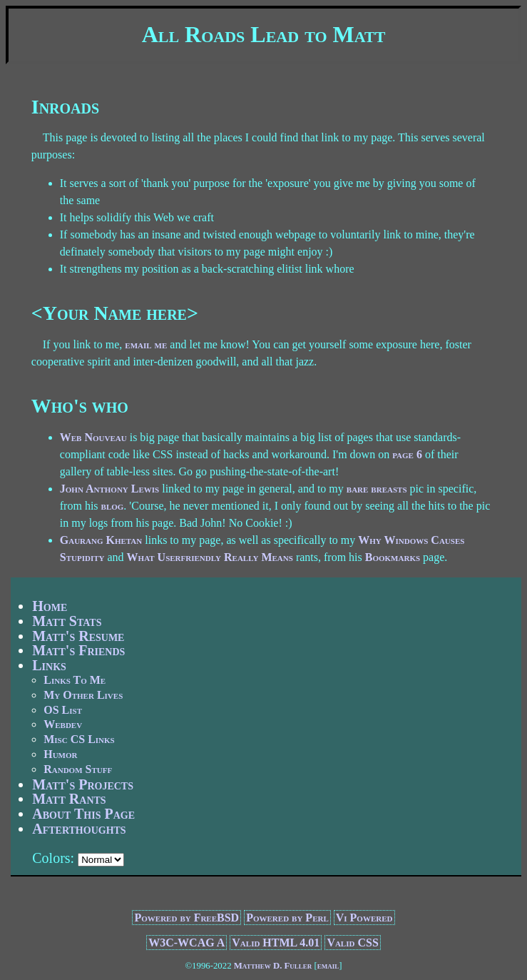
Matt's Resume (78, 636)
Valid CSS (352, 943)
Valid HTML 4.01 (276, 943)
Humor (60, 754)
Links (49, 665)
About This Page (83, 814)
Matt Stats (67, 621)
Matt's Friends (78, 650)
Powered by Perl (287, 918)
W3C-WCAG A (186, 943)
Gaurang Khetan (101, 540)
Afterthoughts (79, 829)
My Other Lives (83, 695)
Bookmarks (393, 557)
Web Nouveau (93, 437)
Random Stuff (78, 769)
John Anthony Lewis (109, 489)
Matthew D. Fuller (273, 966)
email (328, 966)
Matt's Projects (83, 784)
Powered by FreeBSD (186, 918)
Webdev (63, 724)
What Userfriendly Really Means (210, 557)
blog (113, 506)
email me (146, 344)
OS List (63, 710)
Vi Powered (364, 918)
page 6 (407, 454)
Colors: (53, 858)
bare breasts (377, 489)
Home (50, 606)
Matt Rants (69, 799)
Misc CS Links (79, 739)
